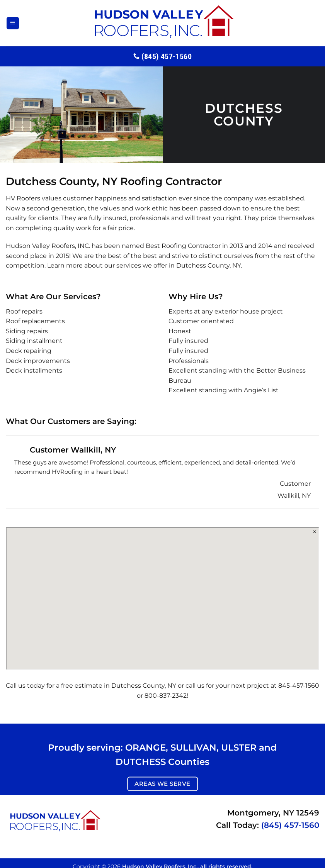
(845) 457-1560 (290, 825)
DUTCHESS (141, 761)
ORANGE (145, 748)
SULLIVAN (193, 748)
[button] (13, 23)
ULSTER (239, 748)
